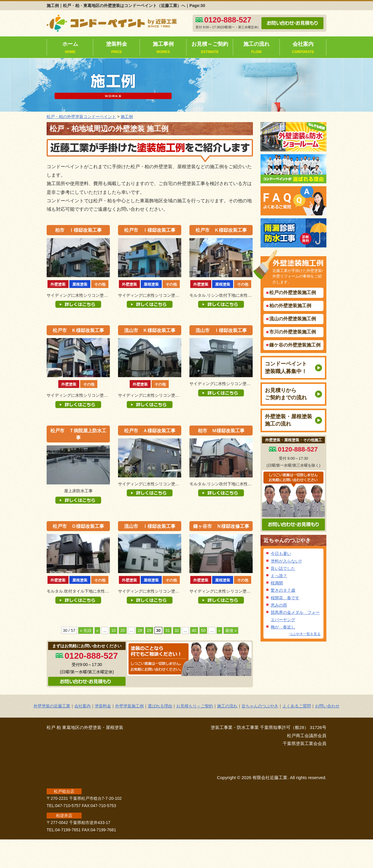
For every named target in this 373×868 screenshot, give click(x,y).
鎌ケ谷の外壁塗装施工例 (295, 345)
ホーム (70, 48)
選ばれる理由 (160, 706)
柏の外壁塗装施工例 (290, 306)
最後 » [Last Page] (231, 630)
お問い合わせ (327, 706)
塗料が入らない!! (286, 561)
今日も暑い (281, 554)
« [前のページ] (97, 630)
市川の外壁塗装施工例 (293, 332)
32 (177, 630)
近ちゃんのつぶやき (287, 540)
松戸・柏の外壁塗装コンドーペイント (81, 117)
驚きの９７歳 (283, 590)
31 (168, 630)
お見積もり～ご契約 (195, 706)
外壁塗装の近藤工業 (52, 706)
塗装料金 (117, 48)
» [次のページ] (219, 630)
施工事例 (163, 48)
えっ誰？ (279, 576)
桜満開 (277, 583)
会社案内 (303, 48)
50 (203, 630)
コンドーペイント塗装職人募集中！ (286, 367)
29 (149, 630)
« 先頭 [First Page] (86, 630)
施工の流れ (256, 48)
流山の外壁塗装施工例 (293, 319)
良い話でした (283, 568)
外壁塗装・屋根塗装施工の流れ (288, 420)
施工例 (127, 117)
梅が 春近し (283, 627)
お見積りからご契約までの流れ (286, 394)
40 (194, 630)
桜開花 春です (285, 598)
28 (140, 630)
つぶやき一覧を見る (305, 634)
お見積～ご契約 (210, 48)
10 (114, 630)
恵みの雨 (279, 605)
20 (123, 630)
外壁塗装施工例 (129, 706)
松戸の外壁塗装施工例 (293, 292)
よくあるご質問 (297, 706)
